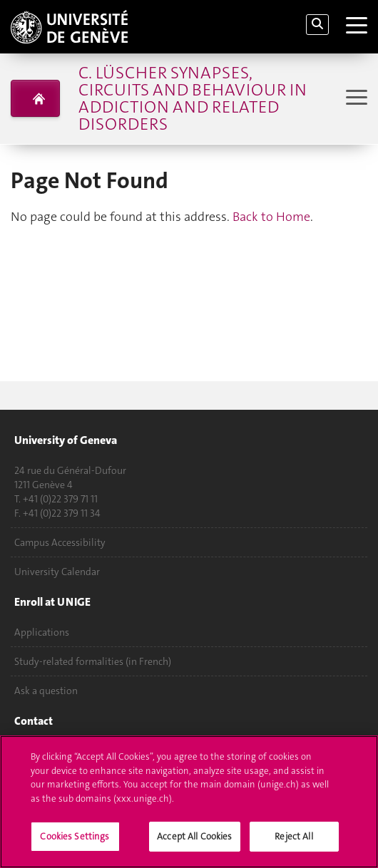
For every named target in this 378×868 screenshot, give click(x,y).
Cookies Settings (75, 837)
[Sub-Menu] (355, 99)
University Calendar (57, 572)
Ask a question (46, 691)
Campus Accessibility (60, 542)
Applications (42, 632)
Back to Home (271, 217)
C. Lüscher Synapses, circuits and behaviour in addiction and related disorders (193, 98)
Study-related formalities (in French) (93, 661)
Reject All (293, 837)
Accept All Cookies (194, 837)
